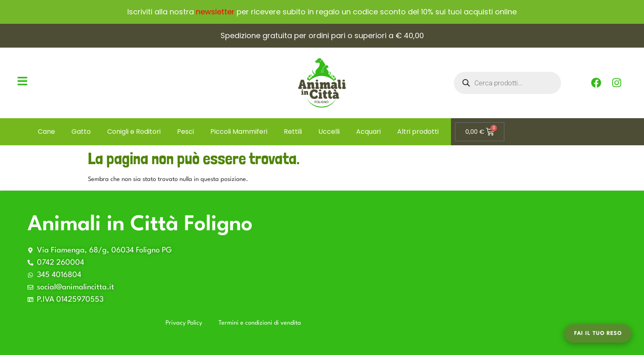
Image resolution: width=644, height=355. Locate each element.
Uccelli (329, 132)
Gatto (81, 132)
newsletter (215, 12)
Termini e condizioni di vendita (260, 323)
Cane (46, 132)
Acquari (368, 132)
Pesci (185, 132)
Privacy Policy (184, 323)
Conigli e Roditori (134, 132)
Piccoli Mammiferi (239, 132)
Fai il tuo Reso (598, 333)
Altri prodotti (418, 132)
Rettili (293, 132)
